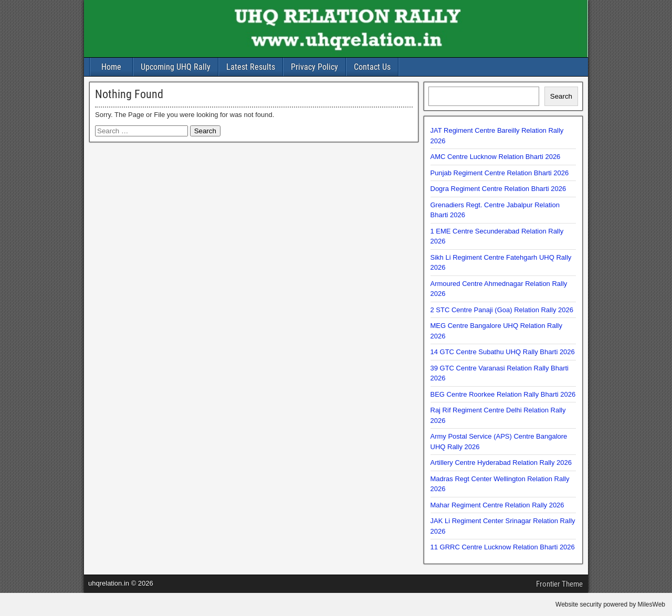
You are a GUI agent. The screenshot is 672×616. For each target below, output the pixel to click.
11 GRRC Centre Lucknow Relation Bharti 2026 (503, 547)
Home (111, 67)
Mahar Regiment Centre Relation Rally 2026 (497, 505)
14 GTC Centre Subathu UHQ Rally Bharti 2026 (503, 352)
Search (561, 96)
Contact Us (372, 67)
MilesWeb (652, 604)
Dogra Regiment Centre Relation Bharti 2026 (498, 189)
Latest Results (251, 67)
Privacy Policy (314, 67)
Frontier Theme (559, 584)
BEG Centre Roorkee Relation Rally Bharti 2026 (503, 394)
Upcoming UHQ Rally (176, 67)
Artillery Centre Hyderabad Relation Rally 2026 (501, 463)
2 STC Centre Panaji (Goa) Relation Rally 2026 (502, 310)
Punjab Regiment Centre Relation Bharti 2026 (500, 173)
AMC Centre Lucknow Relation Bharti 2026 (496, 157)
